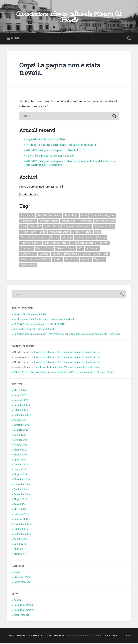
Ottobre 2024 (21, 411)
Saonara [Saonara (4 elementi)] (44, 255)
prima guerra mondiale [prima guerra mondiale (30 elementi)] (56, 244)
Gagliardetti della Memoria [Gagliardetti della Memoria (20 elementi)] (77, 228)
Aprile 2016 (20, 505)
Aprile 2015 (20, 550)
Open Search (129, 40)
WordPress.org (22, 616)
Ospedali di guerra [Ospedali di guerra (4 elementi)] (85, 239)
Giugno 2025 (20, 396)
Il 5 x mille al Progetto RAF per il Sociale (50, 157)
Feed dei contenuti (23, 606)
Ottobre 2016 (21, 491)
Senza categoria (22, 583)
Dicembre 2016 (22, 481)
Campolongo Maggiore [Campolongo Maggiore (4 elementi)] (103, 217)
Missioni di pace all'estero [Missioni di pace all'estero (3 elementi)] (34, 239)
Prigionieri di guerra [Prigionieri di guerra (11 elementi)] (31, 244)
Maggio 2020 (21, 456)
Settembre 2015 (22, 535)
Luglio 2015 (20, 545)
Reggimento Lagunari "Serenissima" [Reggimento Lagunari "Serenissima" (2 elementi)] (90, 244)
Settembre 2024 (22, 416)
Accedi (17, 601)
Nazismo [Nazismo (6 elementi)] (67, 239)
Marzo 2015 (20, 555)
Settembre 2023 (22, 426)
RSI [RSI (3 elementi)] (80, 250)
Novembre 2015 (22, 525)
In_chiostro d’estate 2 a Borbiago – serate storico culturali (61, 146)
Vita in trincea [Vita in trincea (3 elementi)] (28, 266)
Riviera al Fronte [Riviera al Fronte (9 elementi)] (44, 250)
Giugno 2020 (20, 451)
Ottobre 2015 (21, 530)
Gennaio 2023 (21, 431)
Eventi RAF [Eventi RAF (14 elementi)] (35, 228)
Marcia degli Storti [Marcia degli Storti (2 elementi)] (59, 233)
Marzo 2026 (20, 391)
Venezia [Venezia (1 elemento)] (86, 261)
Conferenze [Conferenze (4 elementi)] (85, 222)
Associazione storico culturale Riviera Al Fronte (69, 17)
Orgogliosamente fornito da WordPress (36, 637)
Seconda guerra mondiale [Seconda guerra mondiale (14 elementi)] (66, 255)
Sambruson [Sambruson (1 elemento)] (92, 250)
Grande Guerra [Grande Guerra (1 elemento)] (28, 233)
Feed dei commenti (24, 611)
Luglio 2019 (20, 471)
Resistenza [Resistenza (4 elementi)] (27, 250)
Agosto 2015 (21, 540)
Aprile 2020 (20, 461)
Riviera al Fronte (22, 578)
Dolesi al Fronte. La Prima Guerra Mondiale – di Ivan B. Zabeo (82, 373)
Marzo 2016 (20, 510)
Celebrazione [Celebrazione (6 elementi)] (68, 222)
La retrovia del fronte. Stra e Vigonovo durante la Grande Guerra (67, 353)
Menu (15, 39)
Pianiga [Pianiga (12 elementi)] (102, 239)
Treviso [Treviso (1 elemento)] (58, 261)
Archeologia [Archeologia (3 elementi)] (71, 217)
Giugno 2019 (20, 476)
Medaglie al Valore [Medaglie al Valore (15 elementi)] (82, 233)
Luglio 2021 (20, 436)
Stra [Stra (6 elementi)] (106, 255)
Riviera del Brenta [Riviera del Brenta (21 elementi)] (66, 250)
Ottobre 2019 (21, 466)
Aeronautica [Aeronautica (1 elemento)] (27, 217)
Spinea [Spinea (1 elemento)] (86, 255)
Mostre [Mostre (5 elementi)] (55, 239)
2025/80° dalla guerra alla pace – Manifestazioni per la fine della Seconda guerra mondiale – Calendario (67, 335)
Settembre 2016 (22, 496)
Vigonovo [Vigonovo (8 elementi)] (99, 261)
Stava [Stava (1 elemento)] (97, 255)
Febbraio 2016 (21, 515)
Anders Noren (108, 637)
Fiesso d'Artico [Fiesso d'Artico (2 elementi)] (52, 228)
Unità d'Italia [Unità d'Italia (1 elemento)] (72, 261)
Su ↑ (128, 637)
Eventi (17, 573)
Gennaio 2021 (21, 441)
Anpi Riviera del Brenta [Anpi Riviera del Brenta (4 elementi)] (49, 217)
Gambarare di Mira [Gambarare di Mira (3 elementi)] (104, 228)
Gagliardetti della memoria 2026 (45, 140)
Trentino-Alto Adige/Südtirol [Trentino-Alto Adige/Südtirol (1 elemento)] (35, 261)
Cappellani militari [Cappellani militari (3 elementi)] (49, 222)
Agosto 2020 (21, 446)
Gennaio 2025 (21, 401)
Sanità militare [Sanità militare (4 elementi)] (28, 255)
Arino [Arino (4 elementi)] (84, 217)
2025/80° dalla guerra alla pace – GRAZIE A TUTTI (56, 151)
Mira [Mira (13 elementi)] (98, 233)
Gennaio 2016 (21, 520)
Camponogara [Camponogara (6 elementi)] (28, 222)
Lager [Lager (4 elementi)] (43, 233)
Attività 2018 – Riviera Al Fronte (30, 373)
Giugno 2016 (20, 501)
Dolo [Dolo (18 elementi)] (23, 228)
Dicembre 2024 (22, 406)
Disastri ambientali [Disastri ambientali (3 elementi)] (105, 222)
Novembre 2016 (22, 486)
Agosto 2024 (21, 421)
